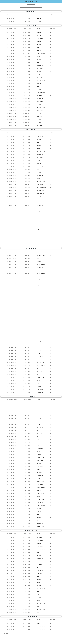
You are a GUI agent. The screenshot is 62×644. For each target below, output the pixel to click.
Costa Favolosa (40, 110)
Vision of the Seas (41, 357)
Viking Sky (39, 21)
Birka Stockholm (40, 291)
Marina (38, 178)
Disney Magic (40, 208)
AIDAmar (39, 48)
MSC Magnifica (40, 65)
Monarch (39, 145)
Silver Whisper (40, 461)
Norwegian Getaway (41, 80)
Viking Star (39, 59)
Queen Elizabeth (40, 363)
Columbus (39, 369)
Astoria (38, 148)
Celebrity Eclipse (40, 125)
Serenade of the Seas (42, 187)
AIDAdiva (39, 18)
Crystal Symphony (41, 190)
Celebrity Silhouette (41, 53)
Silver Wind (39, 303)
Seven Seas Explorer (41, 264)
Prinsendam (40, 309)
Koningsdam (40, 95)
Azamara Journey (41, 482)
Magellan (39, 57)
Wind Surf (39, 294)
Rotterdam (39, 36)
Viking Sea (39, 45)
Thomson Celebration (41, 366)
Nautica (39, 520)
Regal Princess (40, 39)
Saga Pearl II (40, 77)
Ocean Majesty (40, 116)
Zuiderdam (39, 74)
